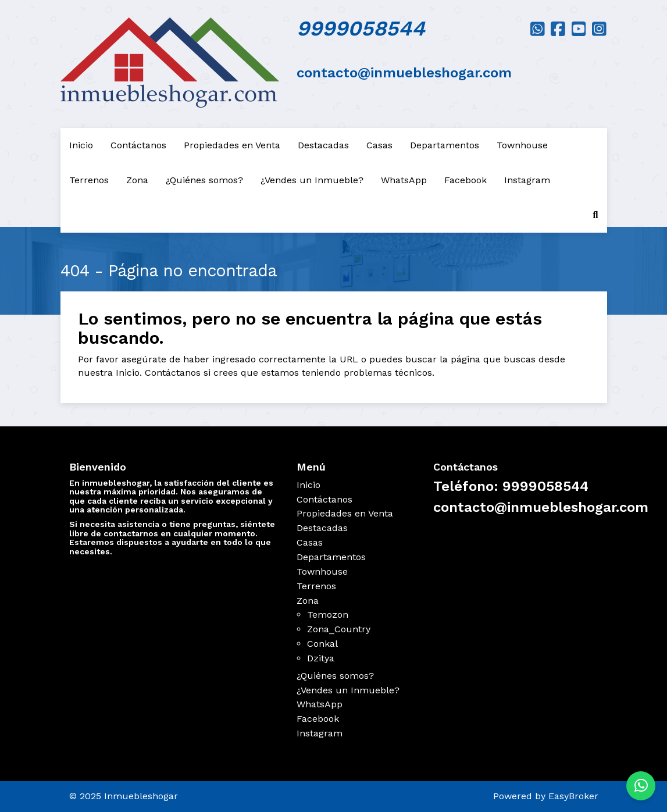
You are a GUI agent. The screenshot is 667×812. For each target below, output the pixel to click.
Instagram (527, 180)
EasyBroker (573, 796)
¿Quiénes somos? (204, 180)
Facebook (466, 180)
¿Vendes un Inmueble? (312, 180)
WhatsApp (404, 180)
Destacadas (323, 145)
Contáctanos (138, 145)
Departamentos (445, 145)
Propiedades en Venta (232, 145)
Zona (137, 180)
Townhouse (522, 145)
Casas (379, 145)
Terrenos (89, 180)
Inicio (81, 145)
